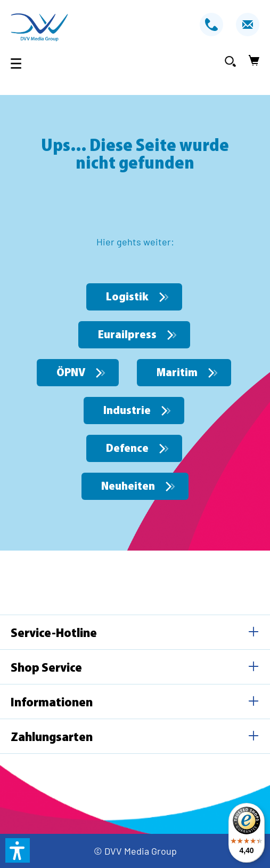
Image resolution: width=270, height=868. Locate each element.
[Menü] (19, 63)
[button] (18, 850)
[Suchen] (230, 61)
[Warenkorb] (251, 61)
